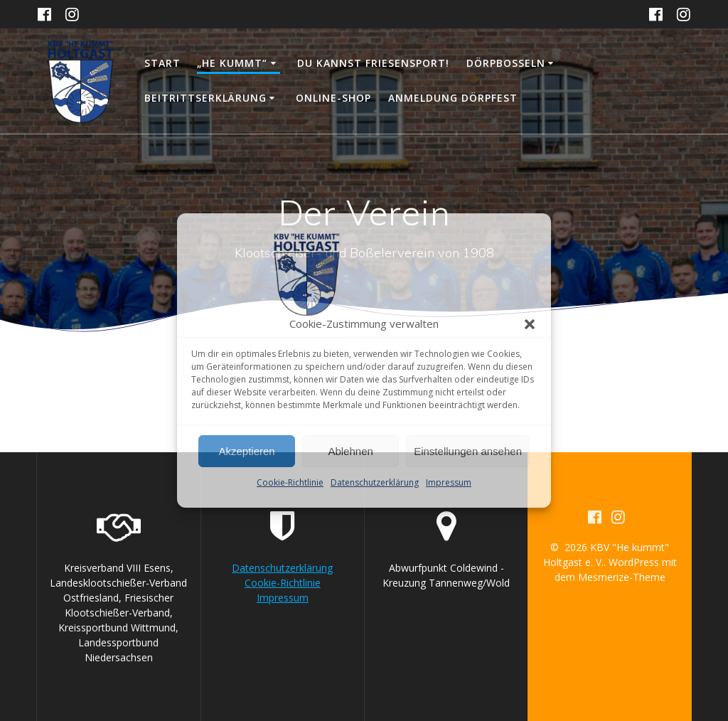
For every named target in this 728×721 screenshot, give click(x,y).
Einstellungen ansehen (468, 451)
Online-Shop (333, 98)
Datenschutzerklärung (375, 482)
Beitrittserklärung (205, 98)
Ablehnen (350, 451)
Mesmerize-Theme (622, 577)
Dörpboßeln (506, 63)
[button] (530, 324)
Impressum (449, 482)
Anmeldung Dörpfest (453, 98)
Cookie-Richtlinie (290, 482)
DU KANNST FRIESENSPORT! (373, 63)
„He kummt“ (232, 63)
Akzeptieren (246, 451)
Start (162, 63)
